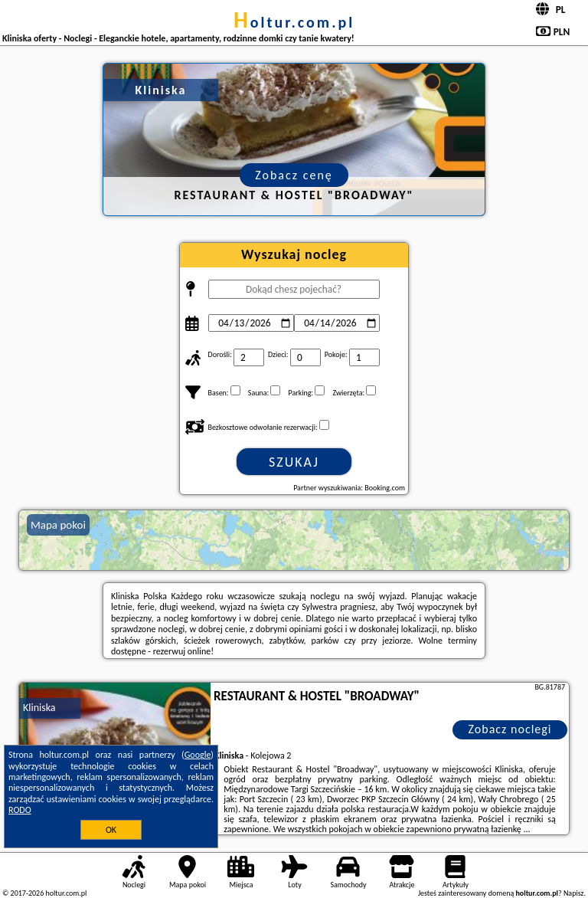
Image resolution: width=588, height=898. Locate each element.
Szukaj (294, 462)
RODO (20, 810)
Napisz (574, 893)
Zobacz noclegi (510, 729)
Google (198, 755)
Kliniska (39, 708)
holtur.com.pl (294, 22)
